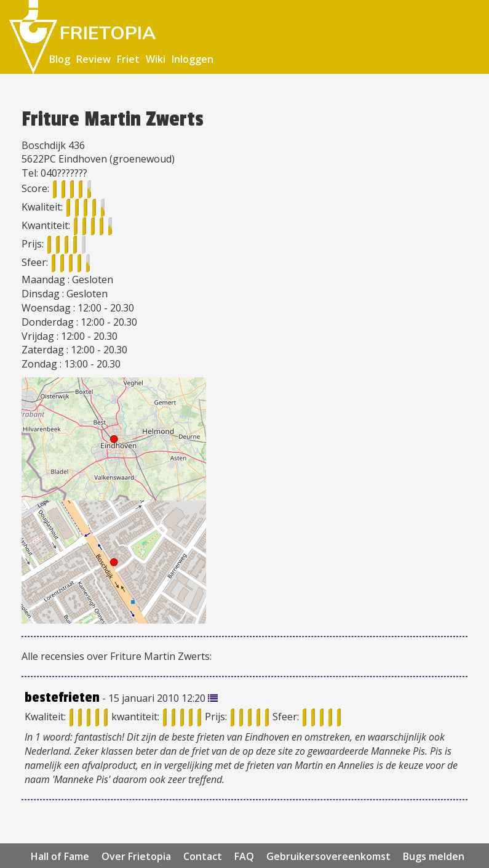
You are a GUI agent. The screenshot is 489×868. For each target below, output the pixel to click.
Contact (203, 856)
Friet (128, 59)
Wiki (156, 59)
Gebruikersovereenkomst (328, 856)
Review (93, 59)
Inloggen (193, 59)
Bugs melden (434, 856)
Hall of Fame (60, 856)
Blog (60, 59)
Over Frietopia (136, 856)
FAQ (244, 856)
